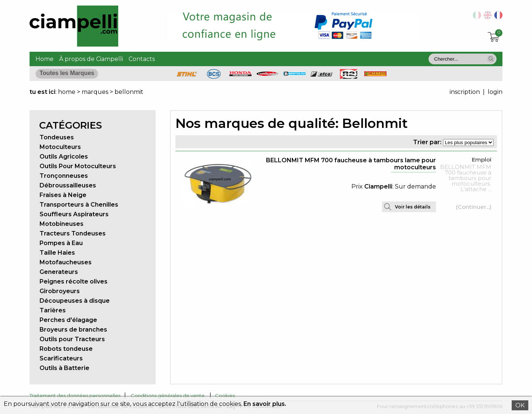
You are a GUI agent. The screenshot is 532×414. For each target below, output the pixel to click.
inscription (465, 92)
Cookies (225, 396)
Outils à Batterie (64, 368)
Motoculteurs (60, 147)
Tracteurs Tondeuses (73, 233)
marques (95, 92)
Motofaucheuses (66, 262)
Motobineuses (62, 224)
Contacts (142, 59)
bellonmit (129, 92)
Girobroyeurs (60, 291)
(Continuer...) (474, 207)
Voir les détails (413, 207)
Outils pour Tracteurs (72, 339)
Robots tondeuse (66, 349)
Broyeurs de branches (73, 330)
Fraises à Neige (63, 195)
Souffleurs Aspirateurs (74, 214)
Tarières (53, 310)
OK (520, 405)
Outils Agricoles (64, 157)
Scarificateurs (61, 358)
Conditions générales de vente (168, 396)
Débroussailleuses (68, 185)
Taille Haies (57, 253)
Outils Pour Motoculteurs (78, 166)
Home (45, 59)
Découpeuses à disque (75, 301)
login (495, 92)
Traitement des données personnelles (75, 396)
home (67, 92)
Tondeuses (57, 137)
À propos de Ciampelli (91, 59)
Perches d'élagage (68, 320)
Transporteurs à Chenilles (79, 205)
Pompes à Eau (61, 243)
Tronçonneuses (64, 176)
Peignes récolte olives (74, 281)
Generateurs (59, 272)
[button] (491, 59)
